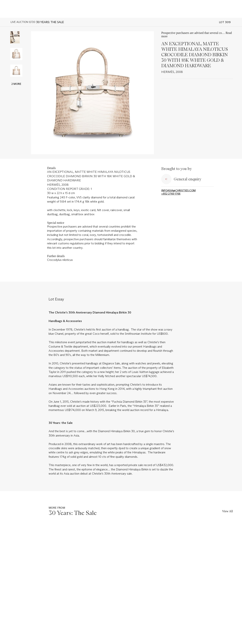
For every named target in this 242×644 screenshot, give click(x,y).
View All (228, 511)
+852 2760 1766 (171, 194)
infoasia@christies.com (178, 191)
